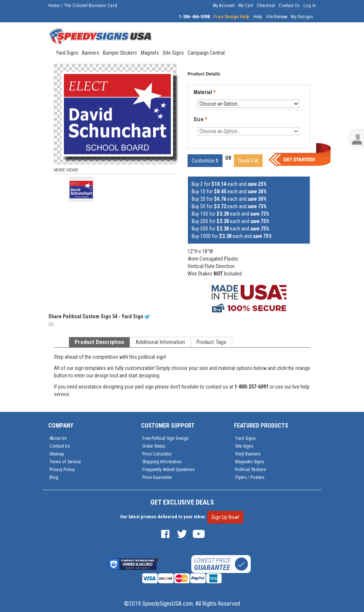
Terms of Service (65, 462)
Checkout (266, 6)
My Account (224, 6)
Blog (54, 477)
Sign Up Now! (225, 517)
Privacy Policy (62, 469)
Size (200, 119)
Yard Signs (245, 438)
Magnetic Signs (250, 462)
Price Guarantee (157, 477)
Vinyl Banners (248, 454)
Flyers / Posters (250, 477)
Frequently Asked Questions (168, 469)
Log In (310, 6)
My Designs (302, 17)
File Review (277, 17)
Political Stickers (251, 469)
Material (205, 93)
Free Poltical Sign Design (165, 438)
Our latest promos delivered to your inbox (162, 517)
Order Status (154, 446)
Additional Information (160, 342)
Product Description (99, 342)
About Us (58, 438)
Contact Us (289, 6)
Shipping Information (162, 462)
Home (54, 6)
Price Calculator (157, 454)
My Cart (246, 6)
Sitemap (57, 454)
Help (258, 17)
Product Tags (211, 342)
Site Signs (244, 446)
